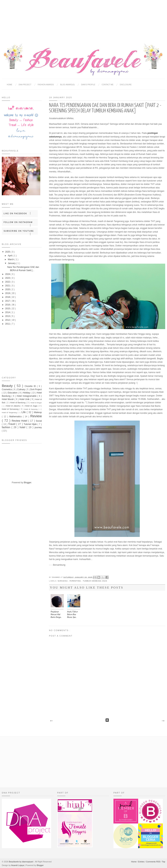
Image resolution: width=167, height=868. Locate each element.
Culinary (21, 389)
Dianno (56, 577)
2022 (8, 282)
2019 (8, 293)
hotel (23, 427)
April (10, 256)
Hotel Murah (8, 399)
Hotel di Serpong (31, 409)
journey (38, 427)
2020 (8, 289)
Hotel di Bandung (18, 403)
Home (10, 85)
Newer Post (51, 721)
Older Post (163, 721)
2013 (8, 316)
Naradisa (63, 581)
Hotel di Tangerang (10, 412)
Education (13, 393)
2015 (8, 309)
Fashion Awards (46, 85)
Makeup (38, 412)
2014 (8, 312)
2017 (8, 301)
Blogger (28, 483)
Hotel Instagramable (27, 396)
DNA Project (25, 85)
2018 (8, 297)
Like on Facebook (21, 213)
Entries (141, 862)
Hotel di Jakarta (13, 406)
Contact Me (108, 85)
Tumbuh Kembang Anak (95, 581)
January (12, 263)
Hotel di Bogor (36, 403)
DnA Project (36, 389)
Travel (12, 424)
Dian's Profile (88, 85)
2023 (8, 278)
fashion (7, 427)
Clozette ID (31, 386)
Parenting (76, 581)
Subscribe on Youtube (21, 232)
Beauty (8, 386)
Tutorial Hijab (30, 424)
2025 (8, 252)
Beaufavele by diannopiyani (21, 862)
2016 (8, 305)
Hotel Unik (25, 399)
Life (24, 412)
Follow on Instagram (21, 224)
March (11, 259)
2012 (8, 320)
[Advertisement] (83, 18)
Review (36, 416)
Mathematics (16, 417)
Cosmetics (7, 389)
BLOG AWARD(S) (68, 85)
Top (164, 862)
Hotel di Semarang (11, 409)
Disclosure (126, 85)
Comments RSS (153, 862)
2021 (8, 286)
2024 (8, 274)
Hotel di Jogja (31, 406)
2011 (8, 324)
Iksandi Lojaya (18, 865)
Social (39, 421)
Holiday (27, 393)
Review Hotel (20, 421)
